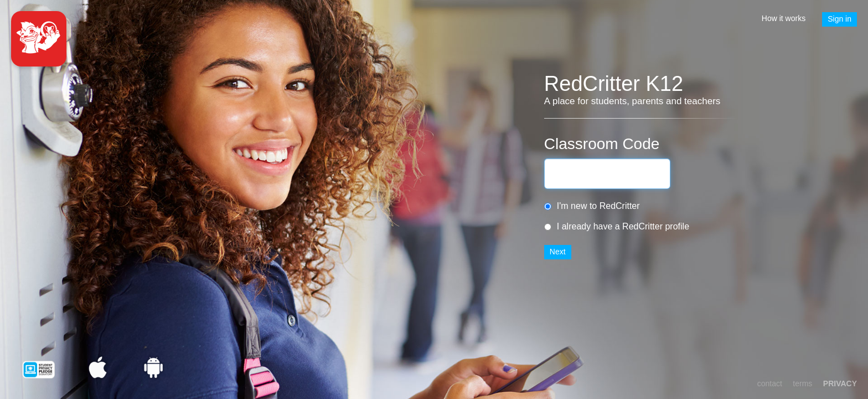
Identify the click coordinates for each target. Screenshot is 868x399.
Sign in (839, 19)
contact (770, 383)
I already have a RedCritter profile (623, 226)
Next (558, 252)
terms (802, 383)
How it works (784, 18)
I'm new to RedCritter (598, 206)
